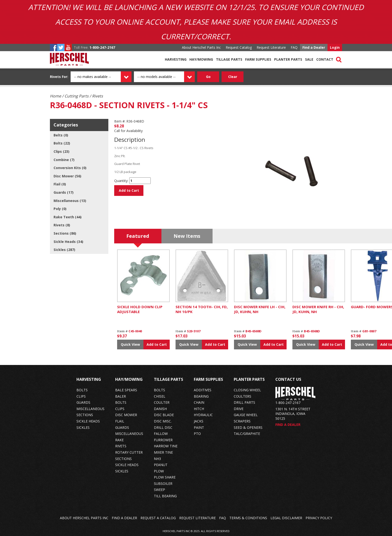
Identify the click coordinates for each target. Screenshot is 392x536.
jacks (199, 421)
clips (81, 396)
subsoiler (163, 483)
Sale (309, 59)
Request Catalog (239, 47)
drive (239, 409)
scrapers (242, 421)
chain (199, 402)
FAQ (294, 47)
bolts (82, 390)
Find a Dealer (314, 47)
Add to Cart (129, 190)
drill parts (244, 402)
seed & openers (248, 427)
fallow (161, 434)
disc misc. (163, 421)
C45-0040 (135, 331)
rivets (121, 446)
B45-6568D (312, 331)
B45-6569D (253, 331)
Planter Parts (288, 59)
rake (119, 440)
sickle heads (88, 421)
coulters (243, 396)
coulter (162, 402)
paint (199, 427)
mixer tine (163, 452)
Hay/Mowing (201, 59)
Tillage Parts (229, 59)
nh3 (157, 459)
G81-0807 (369, 331)
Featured (138, 236)
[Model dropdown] (170, 77)
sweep (159, 490)
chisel (160, 396)
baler (121, 396)
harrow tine (166, 446)
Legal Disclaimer (286, 518)
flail (120, 421)
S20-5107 (194, 331)
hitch (199, 409)
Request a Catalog (158, 518)
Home (56, 96)
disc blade (164, 415)
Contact (325, 59)
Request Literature (271, 47)
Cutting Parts (77, 96)
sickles (83, 427)
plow (159, 471)
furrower (163, 440)
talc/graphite (247, 434)
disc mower (126, 415)
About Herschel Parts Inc (201, 47)
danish (160, 409)
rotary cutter (129, 452)
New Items (187, 236)
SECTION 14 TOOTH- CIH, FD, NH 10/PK (202, 309)
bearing (201, 396)
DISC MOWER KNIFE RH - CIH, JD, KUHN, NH (318, 309)
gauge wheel (246, 415)
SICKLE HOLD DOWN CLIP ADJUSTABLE (140, 309)
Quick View (130, 344)
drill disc (163, 427)
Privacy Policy (319, 518)
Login (335, 47)
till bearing (165, 496)
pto (197, 434)
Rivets (55, 77)
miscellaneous (90, 409)
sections (85, 415)
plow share (165, 477)
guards (83, 402)
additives (203, 390)
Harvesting (176, 59)
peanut (161, 465)
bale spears (126, 390)
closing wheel (247, 390)
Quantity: (121, 181)
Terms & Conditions (248, 518)
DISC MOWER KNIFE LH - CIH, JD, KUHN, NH (260, 309)
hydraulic (203, 415)
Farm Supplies (258, 59)
